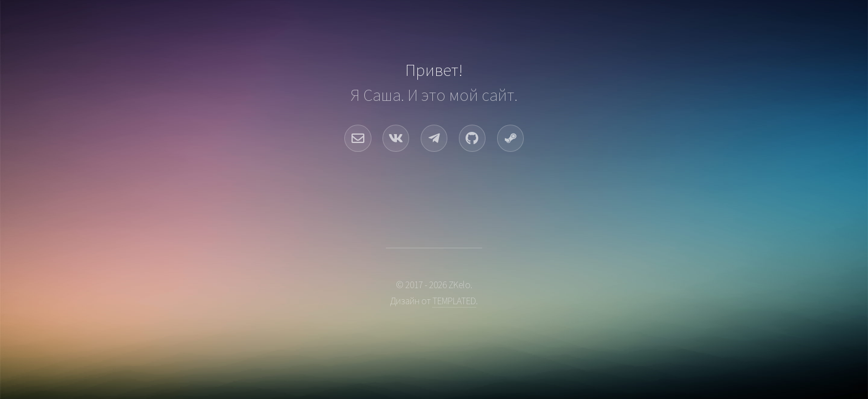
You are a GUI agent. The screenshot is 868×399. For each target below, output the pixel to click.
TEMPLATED (454, 301)
